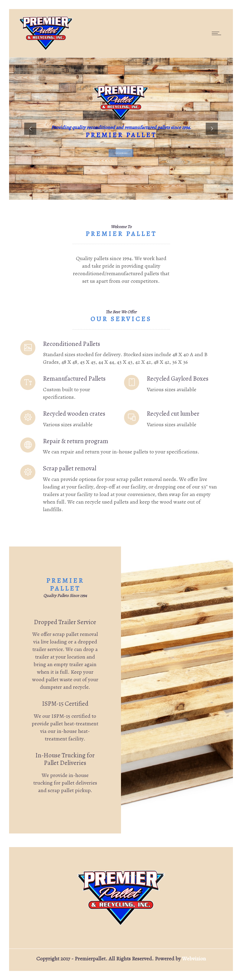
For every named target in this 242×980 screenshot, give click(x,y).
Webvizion (194, 959)
